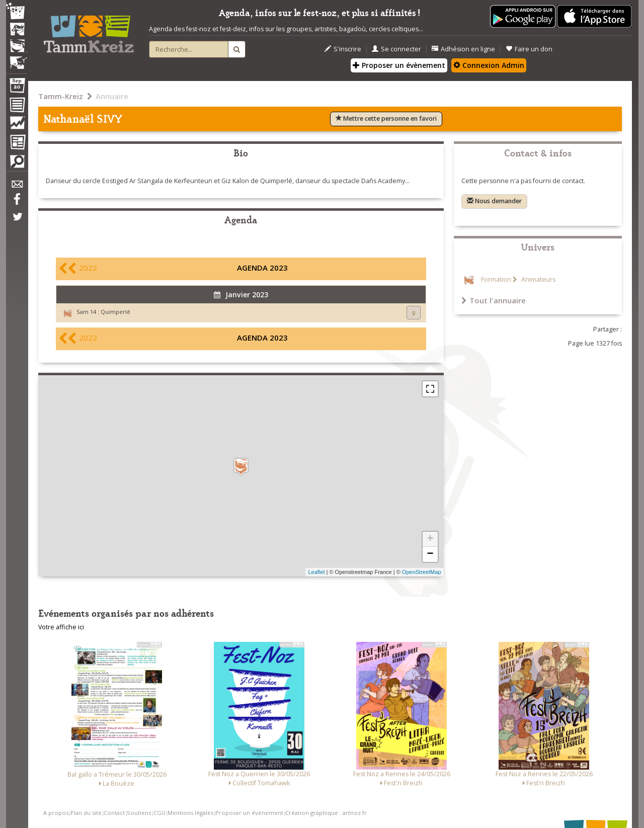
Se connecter (396, 49)
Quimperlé (115, 312)
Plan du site (86, 813)
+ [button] (430, 539)
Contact (114, 813)
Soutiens (139, 813)
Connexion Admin (489, 65)
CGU (159, 813)
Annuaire (112, 96)
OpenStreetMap (422, 572)
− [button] (430, 554)
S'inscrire (343, 49)
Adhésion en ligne (463, 49)
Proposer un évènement (399, 65)
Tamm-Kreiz (61, 96)
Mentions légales (190, 813)
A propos (56, 813)
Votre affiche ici (61, 627)
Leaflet (316, 572)
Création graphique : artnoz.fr (326, 813)
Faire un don (529, 49)
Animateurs (538, 279)
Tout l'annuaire (494, 300)
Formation (496, 279)
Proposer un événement (249, 813)
